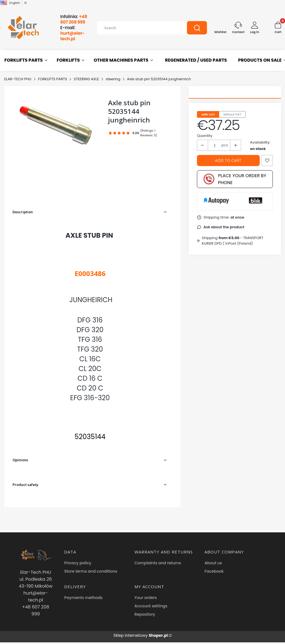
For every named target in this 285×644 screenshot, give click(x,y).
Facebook (214, 571)
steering (113, 79)
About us (213, 563)
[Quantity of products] (215, 146)
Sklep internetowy (141, 635)
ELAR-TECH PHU (18, 79)
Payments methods (83, 598)
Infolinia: (74, 19)
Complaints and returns (158, 563)
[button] (197, 28)
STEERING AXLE (86, 79)
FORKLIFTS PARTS (53, 79)
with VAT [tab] (208, 114)
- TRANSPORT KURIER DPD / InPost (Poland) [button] (233, 241)
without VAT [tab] (232, 114)
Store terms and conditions (91, 571)
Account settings (151, 606)
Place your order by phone (235, 179)
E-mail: (72, 33)
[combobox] (138, 28)
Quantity (205, 136)
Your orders (146, 598)
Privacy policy (78, 563)
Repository (145, 614)
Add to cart (228, 160)
